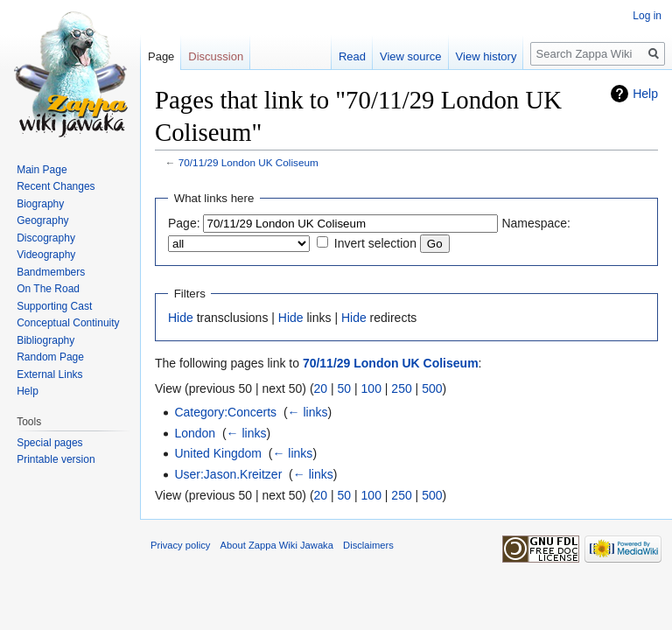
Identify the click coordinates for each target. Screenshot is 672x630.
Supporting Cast (54, 306)
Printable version (56, 459)
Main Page (42, 170)
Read (352, 56)
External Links (49, 374)
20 (321, 388)
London (195, 433)
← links (308, 412)
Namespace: (536, 223)
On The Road (48, 289)
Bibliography (45, 340)
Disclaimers (368, 545)
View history (486, 56)
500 (432, 388)
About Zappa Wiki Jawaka (277, 545)
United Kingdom (218, 453)
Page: (184, 223)
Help (645, 94)
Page (161, 56)
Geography (42, 220)
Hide (181, 318)
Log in (647, 16)
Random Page (50, 357)
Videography (46, 255)
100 (371, 388)
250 (401, 388)
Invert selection (375, 243)
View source (411, 56)
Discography (46, 238)
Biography (40, 204)
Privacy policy (180, 545)
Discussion (216, 56)
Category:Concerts (225, 412)
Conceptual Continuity (68, 323)
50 (345, 388)
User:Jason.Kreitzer (228, 474)
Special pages (49, 443)
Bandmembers (51, 272)
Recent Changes (56, 186)
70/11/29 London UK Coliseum (248, 162)
